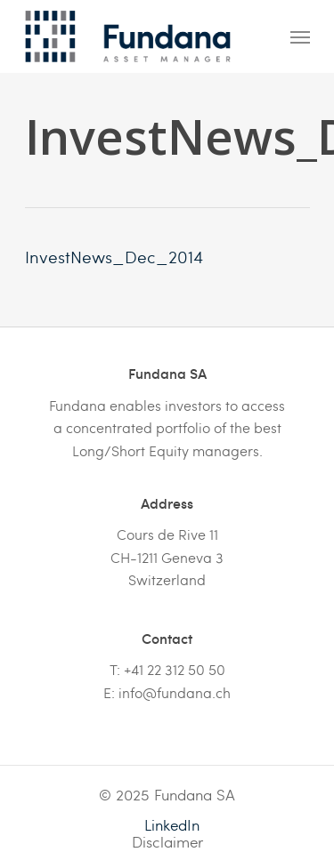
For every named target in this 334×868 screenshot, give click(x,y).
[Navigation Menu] (300, 36)
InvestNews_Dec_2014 (114, 256)
